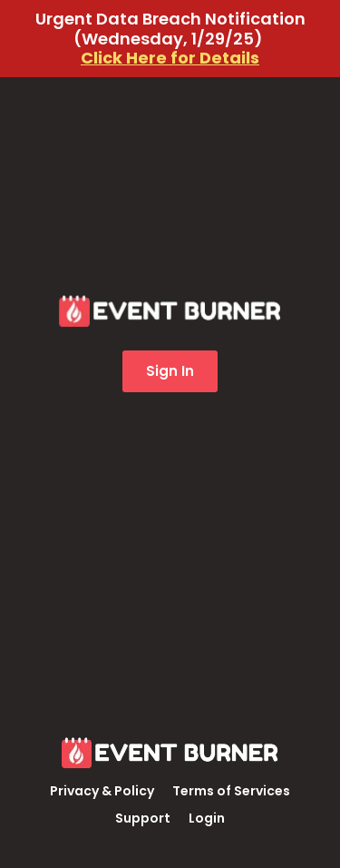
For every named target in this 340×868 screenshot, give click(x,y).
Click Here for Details (170, 58)
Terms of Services (231, 791)
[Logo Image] (170, 755)
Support (143, 818)
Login (207, 818)
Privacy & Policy (102, 791)
